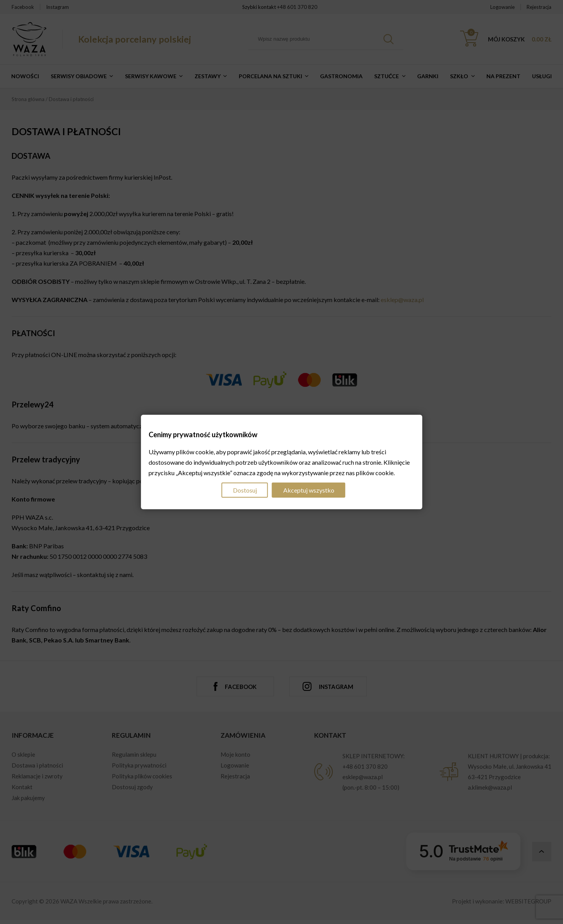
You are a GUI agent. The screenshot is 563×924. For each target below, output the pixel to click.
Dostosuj (245, 490)
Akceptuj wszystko (309, 490)
